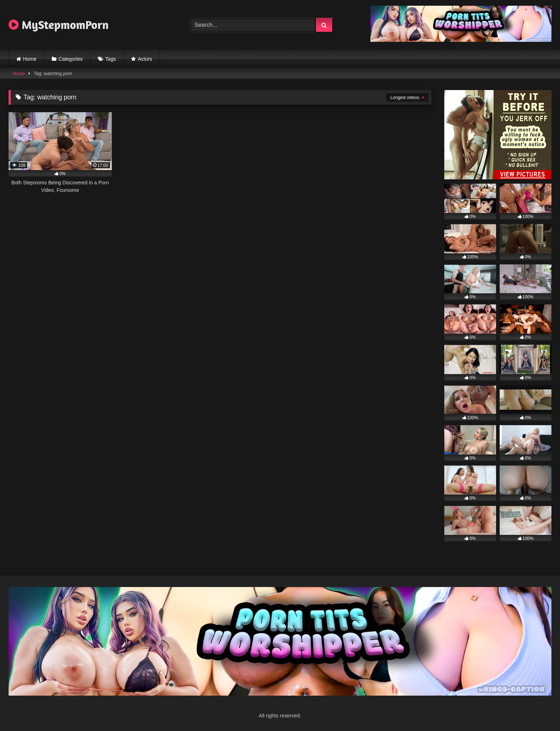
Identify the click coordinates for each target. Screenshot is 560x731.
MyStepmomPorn (59, 25)
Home (30, 59)
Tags (111, 59)
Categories (71, 59)
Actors (145, 59)
